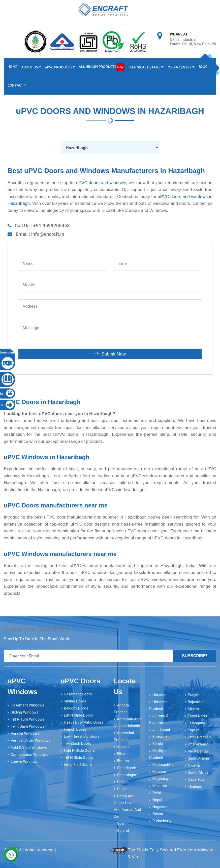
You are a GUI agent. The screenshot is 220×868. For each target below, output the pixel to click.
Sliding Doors (75, 701)
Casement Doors (78, 694)
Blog (203, 67)
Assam (123, 747)
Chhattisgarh (128, 775)
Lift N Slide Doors (78, 715)
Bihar (121, 754)
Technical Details (146, 68)
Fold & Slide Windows (29, 747)
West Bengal (198, 751)
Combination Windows (29, 755)
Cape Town (197, 779)
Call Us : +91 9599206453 (42, 226)
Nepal (157, 800)
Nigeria (194, 765)
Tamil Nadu (197, 716)
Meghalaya (161, 779)
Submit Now (110, 354)
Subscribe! (195, 656)
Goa (120, 823)
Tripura (194, 730)
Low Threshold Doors (82, 736)
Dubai (122, 789)
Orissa (158, 814)
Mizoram (160, 786)
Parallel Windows (25, 733)
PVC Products (60, 68)
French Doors (75, 729)
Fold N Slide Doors (79, 751)
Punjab (194, 695)
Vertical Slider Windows (30, 740)
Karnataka (161, 737)
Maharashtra (163, 765)
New (120, 67)
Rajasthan (196, 702)
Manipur (159, 772)
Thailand (195, 786)
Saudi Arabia (198, 758)
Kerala (158, 744)
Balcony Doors (76, 708)
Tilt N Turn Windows (27, 719)
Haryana (159, 695)
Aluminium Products (102, 67)
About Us (31, 68)
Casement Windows (27, 705)
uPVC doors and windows (101, 183)
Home (12, 67)
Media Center (181, 68)
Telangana (196, 723)
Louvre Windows (24, 762)
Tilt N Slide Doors (78, 758)
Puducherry (162, 821)
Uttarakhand (198, 744)
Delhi (121, 782)
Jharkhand (161, 730)
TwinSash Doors (77, 743)
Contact (17, 86)
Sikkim (193, 709)
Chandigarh (127, 768)
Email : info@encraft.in (40, 234)
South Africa (198, 772)
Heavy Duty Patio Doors (84, 722)
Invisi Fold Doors (78, 765)
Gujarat (123, 831)
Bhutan (123, 761)
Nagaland (160, 807)
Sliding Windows (24, 712)
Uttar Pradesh (199, 737)
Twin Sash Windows (27, 726)
